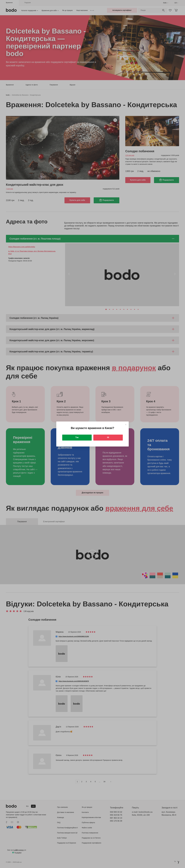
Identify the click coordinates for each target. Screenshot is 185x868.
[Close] (126, 425)
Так (77, 437)
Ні (108, 437)
